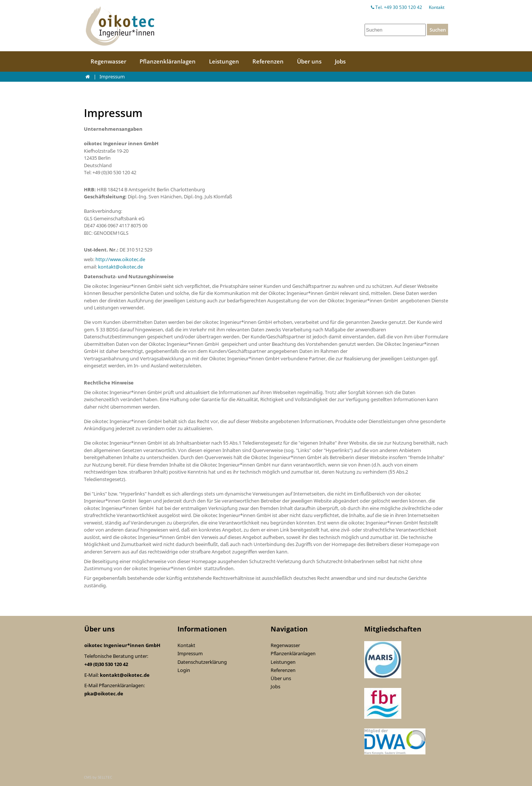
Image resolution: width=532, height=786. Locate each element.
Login (184, 670)
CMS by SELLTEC (98, 777)
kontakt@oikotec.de (120, 267)
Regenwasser (108, 61)
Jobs (340, 61)
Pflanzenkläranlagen (168, 61)
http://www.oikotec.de (120, 259)
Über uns (309, 61)
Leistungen (224, 61)
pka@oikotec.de (104, 694)
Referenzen (268, 61)
